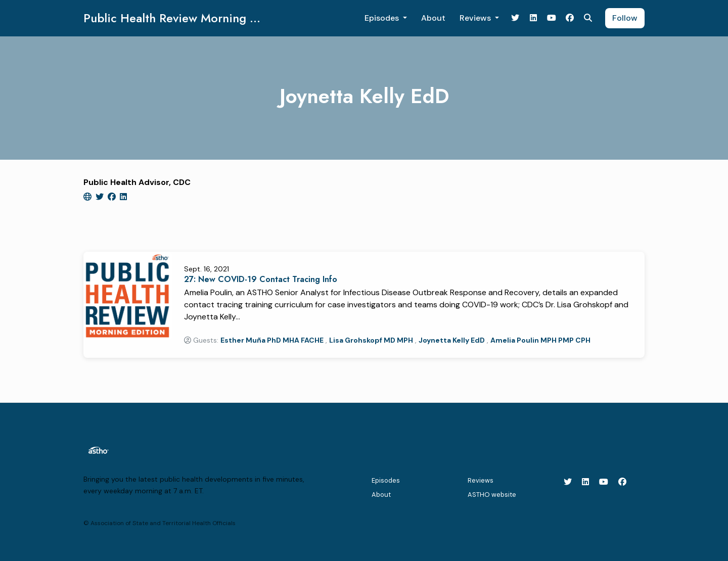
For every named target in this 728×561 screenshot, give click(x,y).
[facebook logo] (113, 197)
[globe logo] (88, 197)
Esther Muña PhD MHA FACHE (272, 340)
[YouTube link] (552, 18)
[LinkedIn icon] (585, 482)
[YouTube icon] (604, 482)
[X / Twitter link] (515, 18)
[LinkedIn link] (533, 18)
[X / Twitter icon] (568, 482)
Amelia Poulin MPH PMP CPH (540, 340)
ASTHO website (492, 495)
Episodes (383, 18)
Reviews (476, 18)
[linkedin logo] (123, 197)
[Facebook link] (570, 18)
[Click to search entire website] (588, 18)
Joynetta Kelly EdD (452, 340)
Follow (625, 18)
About (433, 18)
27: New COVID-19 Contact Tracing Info (261, 279)
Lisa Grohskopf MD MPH (371, 340)
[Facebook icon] (622, 482)
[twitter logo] (101, 197)
